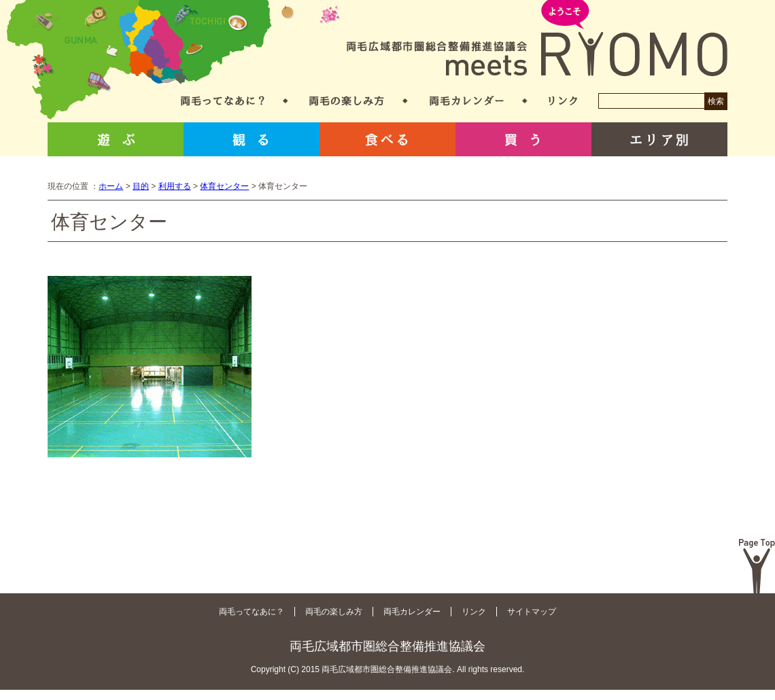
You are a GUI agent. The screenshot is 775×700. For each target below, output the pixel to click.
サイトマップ (532, 612)
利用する (175, 186)
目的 (141, 186)
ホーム (111, 186)
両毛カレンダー (467, 101)
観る (252, 139)
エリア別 (659, 139)
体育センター (224, 186)
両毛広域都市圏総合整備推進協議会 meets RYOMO (537, 39)
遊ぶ (116, 139)
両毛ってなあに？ (223, 101)
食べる (387, 139)
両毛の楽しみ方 (347, 101)
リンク (563, 101)
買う (523, 139)
